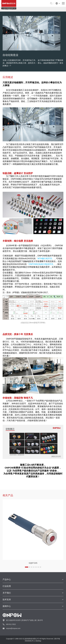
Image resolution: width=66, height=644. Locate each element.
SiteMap (38, 641)
